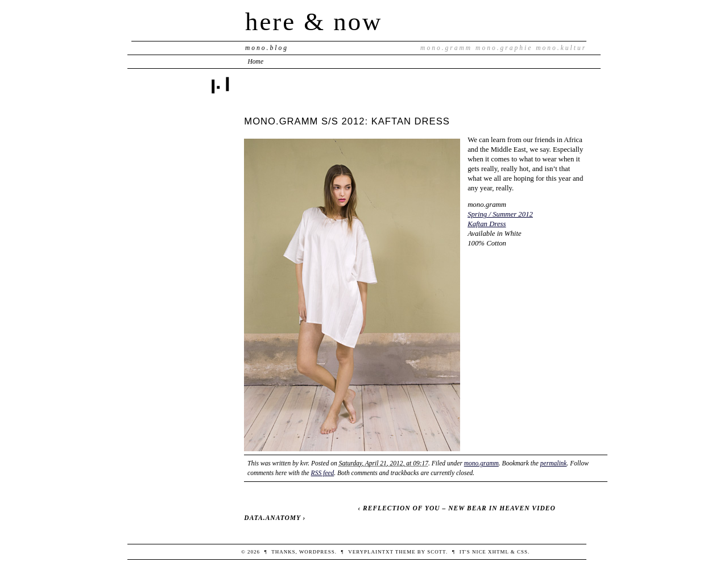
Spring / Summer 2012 (500, 214)
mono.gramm (446, 48)
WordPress (317, 552)
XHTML (499, 552)
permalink (554, 463)
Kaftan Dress (487, 224)
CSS (522, 552)
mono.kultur (561, 48)
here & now (314, 22)
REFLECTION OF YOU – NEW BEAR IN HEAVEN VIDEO (459, 508)
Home (256, 61)
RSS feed (323, 473)
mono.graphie (504, 48)
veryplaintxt (371, 552)
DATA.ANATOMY (272, 518)
